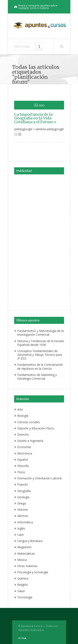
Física (21, 472)
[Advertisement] (39, 242)
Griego (22, 503)
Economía (24, 447)
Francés (23, 484)
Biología (23, 416)
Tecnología (25, 597)
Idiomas (23, 516)
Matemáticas (26, 553)
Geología (23, 497)
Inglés (21, 528)
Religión (23, 585)
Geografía (24, 491)
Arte (20, 409)
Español (23, 460)
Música (22, 560)
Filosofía (23, 466)
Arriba (22, 638)
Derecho (23, 434)
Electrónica (25, 453)
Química (23, 578)
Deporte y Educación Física (35, 428)
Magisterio (24, 547)
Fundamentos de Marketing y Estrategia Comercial (37, 377)
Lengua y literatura (30, 541)
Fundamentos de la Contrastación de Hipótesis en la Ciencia (40, 366)
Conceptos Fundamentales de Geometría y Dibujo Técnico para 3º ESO (40, 355)
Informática (25, 522)
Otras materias (27, 566)
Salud (21, 591)
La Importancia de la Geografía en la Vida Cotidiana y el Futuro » (35, 118)
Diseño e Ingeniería (30, 441)
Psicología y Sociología (33, 572)
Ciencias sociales (29, 422)
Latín (21, 535)
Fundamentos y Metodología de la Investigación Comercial (40, 333)
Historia (22, 510)
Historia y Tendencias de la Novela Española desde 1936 (41, 343)
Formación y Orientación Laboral (39, 478)
